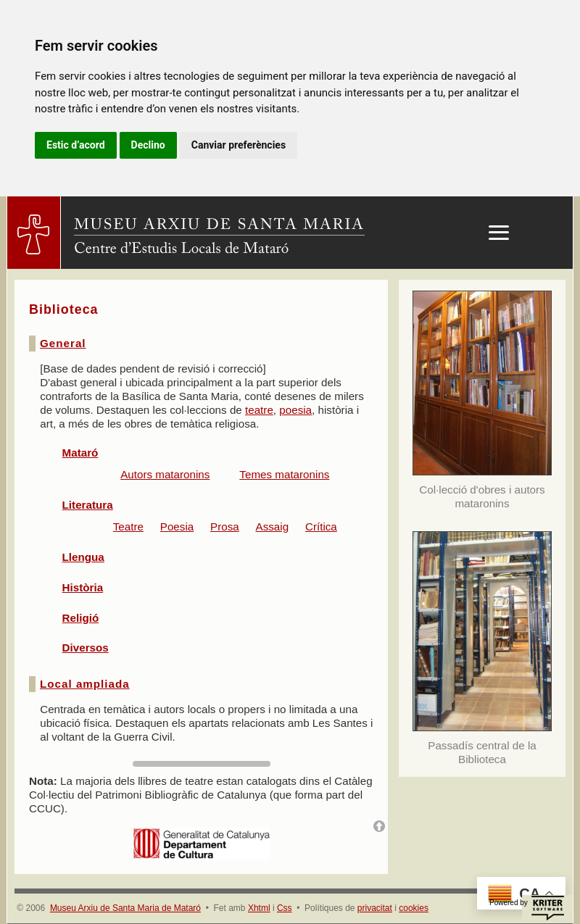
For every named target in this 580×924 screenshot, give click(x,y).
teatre (259, 410)
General (63, 343)
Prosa (225, 526)
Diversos (86, 648)
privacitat (375, 908)
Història (83, 587)
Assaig (273, 526)
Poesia (177, 526)
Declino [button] (148, 145)
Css (285, 908)
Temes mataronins (284, 474)
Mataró (80, 453)
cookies (414, 908)
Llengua (83, 557)
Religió (81, 618)
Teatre (128, 526)
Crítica (321, 526)
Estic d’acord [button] (76, 145)
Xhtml (259, 908)
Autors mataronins (165, 474)
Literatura (88, 505)
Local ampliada (85, 684)
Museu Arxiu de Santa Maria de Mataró (125, 908)
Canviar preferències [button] (239, 145)
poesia (295, 410)
